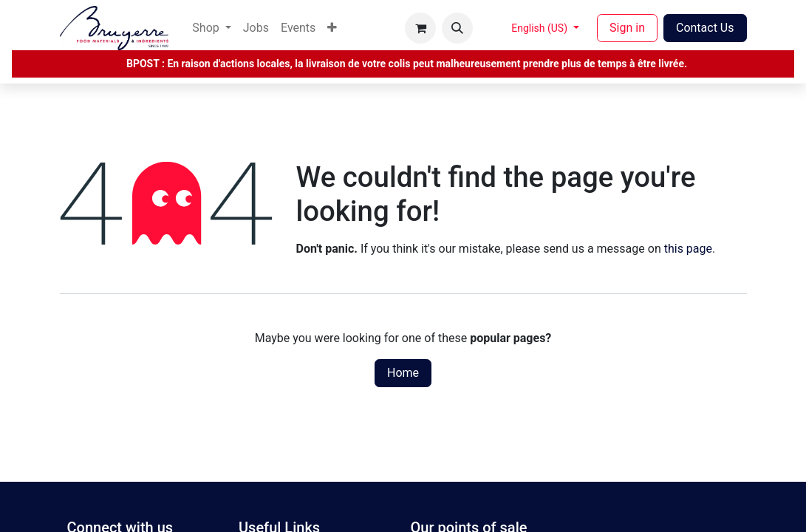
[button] (457, 28)
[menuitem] (211, 28)
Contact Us (705, 28)
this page (688, 249)
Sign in (627, 28)
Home (403, 373)
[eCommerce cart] (420, 28)
